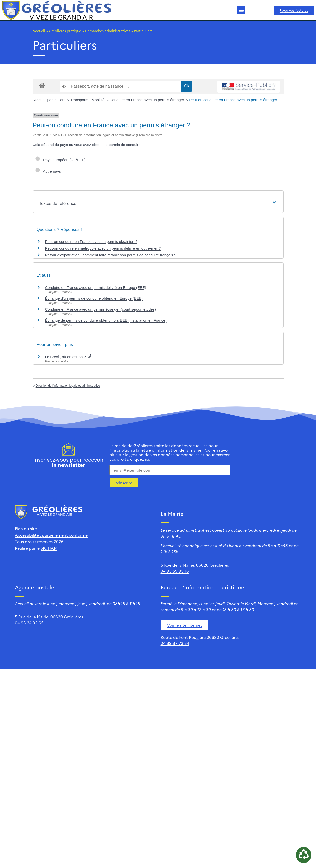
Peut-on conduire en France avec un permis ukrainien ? (91, 241)
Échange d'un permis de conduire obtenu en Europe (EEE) (94, 298)
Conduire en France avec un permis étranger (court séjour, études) (101, 309)
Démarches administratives (108, 31)
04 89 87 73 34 (175, 643)
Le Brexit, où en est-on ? (68, 357)
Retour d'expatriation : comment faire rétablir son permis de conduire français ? (111, 255)
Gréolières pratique (65, 31)
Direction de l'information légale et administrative (68, 386)
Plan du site (26, 528)
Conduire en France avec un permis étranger (148, 100)
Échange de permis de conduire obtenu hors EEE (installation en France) (106, 320)
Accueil (39, 31)
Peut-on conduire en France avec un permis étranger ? (235, 100)
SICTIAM (49, 548)
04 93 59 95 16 (175, 571)
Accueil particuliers (50, 100)
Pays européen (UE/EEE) (61, 160)
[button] (241, 10)
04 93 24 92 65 (29, 623)
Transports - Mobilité (88, 100)
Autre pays (48, 171)
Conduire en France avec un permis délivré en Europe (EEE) (96, 287)
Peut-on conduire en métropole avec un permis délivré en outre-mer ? (103, 248)
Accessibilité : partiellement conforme (51, 535)
